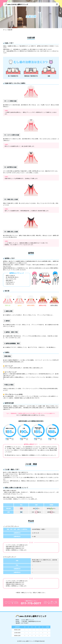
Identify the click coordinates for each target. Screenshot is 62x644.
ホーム (5, 30)
